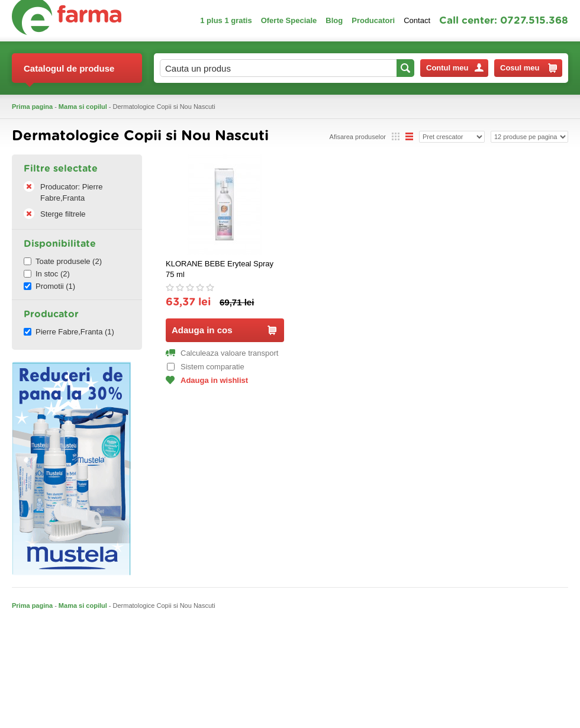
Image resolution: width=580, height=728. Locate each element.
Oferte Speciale (289, 20)
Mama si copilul (83, 107)
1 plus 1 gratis (226, 20)
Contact (417, 20)
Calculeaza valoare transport (222, 353)
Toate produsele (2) (63, 261)
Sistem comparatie (206, 367)
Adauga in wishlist (207, 380)
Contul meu (455, 68)
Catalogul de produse (69, 73)
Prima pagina (32, 107)
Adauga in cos (224, 330)
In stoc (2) (47, 274)
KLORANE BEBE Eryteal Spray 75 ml (220, 269)
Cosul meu (529, 68)
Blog (334, 20)
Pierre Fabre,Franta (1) (69, 332)
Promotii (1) (49, 286)
